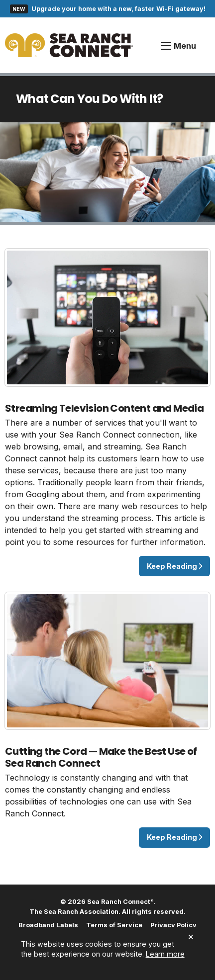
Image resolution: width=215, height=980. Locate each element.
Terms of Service (114, 926)
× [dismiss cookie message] (191, 936)
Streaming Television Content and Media (104, 408)
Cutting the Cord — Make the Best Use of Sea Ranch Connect (101, 757)
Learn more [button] (165, 954)
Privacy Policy (173, 926)
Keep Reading (175, 566)
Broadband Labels (48, 926)
